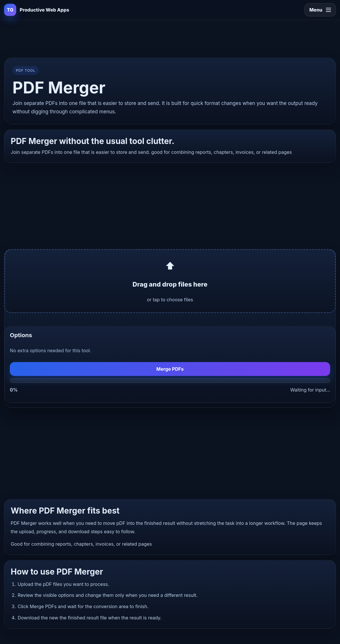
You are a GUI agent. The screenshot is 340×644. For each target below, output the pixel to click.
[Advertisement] (170, 38)
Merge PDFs (170, 369)
